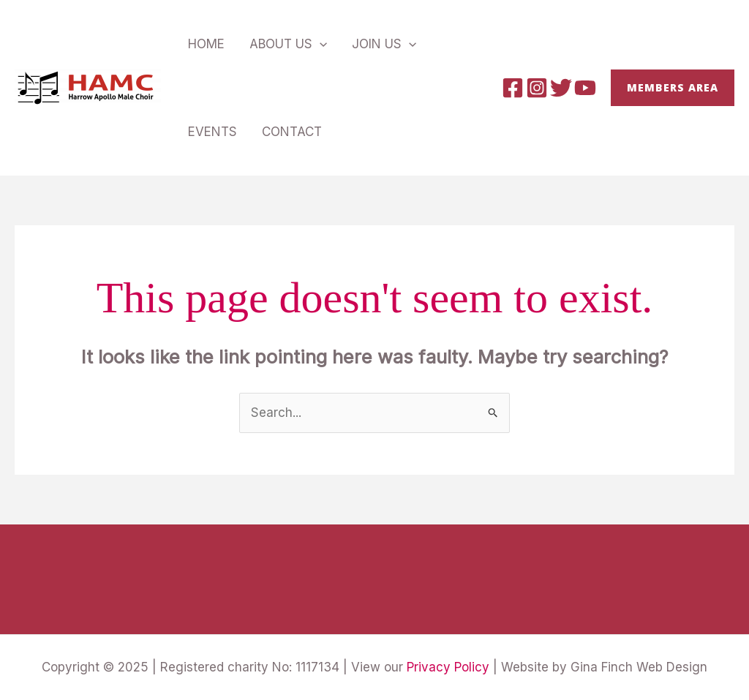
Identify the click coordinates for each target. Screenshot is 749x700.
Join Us (384, 44)
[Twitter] (561, 88)
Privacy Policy (448, 667)
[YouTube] (585, 88)
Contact (292, 132)
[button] (673, 88)
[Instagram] (537, 88)
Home (206, 44)
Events (212, 132)
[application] (320, 44)
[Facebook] (513, 88)
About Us (288, 44)
